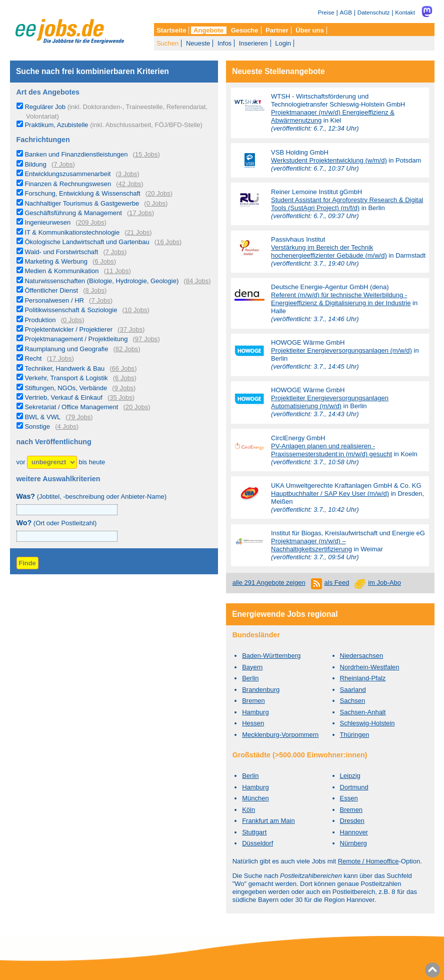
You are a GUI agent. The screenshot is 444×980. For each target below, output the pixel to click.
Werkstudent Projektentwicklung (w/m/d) (329, 160)
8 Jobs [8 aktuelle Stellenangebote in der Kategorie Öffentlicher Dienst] (95, 290)
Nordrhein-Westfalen (370, 667)
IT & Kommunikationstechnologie (72, 232)
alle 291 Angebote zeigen (269, 583)
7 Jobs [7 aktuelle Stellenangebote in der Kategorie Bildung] (63, 164)
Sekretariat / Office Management (71, 407)
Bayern (252, 667)
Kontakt (405, 12)
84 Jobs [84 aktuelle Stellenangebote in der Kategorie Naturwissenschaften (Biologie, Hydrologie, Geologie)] (197, 281)
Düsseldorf (257, 843)
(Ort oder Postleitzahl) (57, 523)
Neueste (198, 43)
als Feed (337, 583)
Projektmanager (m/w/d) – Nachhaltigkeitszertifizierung (311, 545)
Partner (277, 30)
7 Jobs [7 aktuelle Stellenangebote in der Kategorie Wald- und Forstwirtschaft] (115, 252)
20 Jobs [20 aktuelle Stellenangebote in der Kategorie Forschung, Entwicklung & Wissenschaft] (159, 193)
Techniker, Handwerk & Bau (64, 368)
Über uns (309, 30)
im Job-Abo (384, 583)
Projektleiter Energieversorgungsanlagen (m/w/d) (341, 350)
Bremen (253, 701)
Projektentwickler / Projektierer (68, 329)
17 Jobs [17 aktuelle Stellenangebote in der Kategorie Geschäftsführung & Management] (140, 213)
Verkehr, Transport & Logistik (66, 378)
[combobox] (67, 536)
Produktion (40, 320)
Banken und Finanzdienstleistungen (76, 154)
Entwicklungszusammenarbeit (67, 174)
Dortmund (354, 787)
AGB (346, 12)
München (255, 798)
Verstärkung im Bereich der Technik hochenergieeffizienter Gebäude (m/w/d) (329, 251)
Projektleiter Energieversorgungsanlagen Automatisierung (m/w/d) (330, 402)
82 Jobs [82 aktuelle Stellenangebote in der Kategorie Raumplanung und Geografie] (127, 349)
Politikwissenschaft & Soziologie (71, 310)
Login (283, 43)
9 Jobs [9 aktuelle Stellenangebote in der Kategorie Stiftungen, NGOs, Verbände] (124, 388)
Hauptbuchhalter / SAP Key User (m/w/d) (330, 494)
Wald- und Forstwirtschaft (61, 252)
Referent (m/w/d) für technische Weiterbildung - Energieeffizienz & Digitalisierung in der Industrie (341, 299)
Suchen (167, 43)
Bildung (35, 164)
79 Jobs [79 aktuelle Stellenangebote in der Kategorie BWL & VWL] (79, 417)
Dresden (352, 821)
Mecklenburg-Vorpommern (280, 735)
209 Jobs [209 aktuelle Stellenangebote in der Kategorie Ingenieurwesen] (91, 222)
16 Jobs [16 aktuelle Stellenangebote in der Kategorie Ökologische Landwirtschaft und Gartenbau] (168, 242)
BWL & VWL (42, 417)
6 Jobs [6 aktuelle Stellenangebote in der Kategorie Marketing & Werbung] (104, 261)
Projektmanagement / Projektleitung (76, 339)
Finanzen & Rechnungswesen (68, 184)
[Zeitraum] (52, 462)
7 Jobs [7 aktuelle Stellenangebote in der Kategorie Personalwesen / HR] (100, 300)
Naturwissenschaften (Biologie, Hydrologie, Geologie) (101, 281)
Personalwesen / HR (54, 300)
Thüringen (355, 735)
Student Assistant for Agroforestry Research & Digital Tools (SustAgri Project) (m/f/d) (347, 204)
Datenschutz (374, 12)
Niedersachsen (362, 656)
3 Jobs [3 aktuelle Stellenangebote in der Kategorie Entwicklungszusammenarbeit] (127, 174)
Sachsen (353, 701)
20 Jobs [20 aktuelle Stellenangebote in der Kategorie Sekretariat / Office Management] (137, 407)
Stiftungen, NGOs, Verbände (66, 388)
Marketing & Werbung (56, 261)
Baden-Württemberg (271, 656)
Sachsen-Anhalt (363, 712)
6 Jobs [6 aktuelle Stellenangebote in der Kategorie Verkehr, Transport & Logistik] (124, 378)
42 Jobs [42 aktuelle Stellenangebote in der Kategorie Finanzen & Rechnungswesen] (130, 184)
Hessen (253, 723)
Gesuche (245, 30)
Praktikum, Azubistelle (113, 125)
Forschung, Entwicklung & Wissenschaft (82, 193)
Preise (326, 12)
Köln (248, 810)
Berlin (250, 678)
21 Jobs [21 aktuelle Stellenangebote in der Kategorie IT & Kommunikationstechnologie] (138, 232)
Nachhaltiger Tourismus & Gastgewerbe (82, 203)
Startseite (171, 30)
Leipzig (350, 776)
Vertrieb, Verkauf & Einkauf (63, 397)
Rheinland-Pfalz (363, 678)
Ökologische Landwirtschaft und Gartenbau (87, 242)
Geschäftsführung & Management (73, 213)
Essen (349, 798)
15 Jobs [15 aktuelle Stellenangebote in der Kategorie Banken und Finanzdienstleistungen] (146, 154)
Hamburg (255, 712)
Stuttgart (254, 832)
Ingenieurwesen (47, 222)
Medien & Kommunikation (61, 271)
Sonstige (37, 426)
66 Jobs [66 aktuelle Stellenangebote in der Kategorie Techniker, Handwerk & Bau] (123, 368)
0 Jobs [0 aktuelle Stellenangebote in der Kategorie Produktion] (72, 320)
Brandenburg (261, 690)
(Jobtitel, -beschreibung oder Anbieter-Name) (92, 497)
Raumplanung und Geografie (66, 349)
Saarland (353, 690)
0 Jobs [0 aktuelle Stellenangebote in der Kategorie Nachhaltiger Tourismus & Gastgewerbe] (156, 203)
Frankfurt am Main (268, 821)
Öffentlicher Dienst (51, 290)
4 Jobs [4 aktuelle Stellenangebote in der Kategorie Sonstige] (66, 426)
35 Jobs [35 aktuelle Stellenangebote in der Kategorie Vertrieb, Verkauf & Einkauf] (121, 397)
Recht (33, 358)
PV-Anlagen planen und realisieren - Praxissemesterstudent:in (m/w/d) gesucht (331, 450)
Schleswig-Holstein (367, 723)
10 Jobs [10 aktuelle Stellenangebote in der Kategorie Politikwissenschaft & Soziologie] (136, 310)
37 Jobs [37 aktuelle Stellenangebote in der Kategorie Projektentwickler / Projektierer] (131, 329)
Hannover (354, 832)
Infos (224, 43)
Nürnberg (353, 843)
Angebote (208, 30)
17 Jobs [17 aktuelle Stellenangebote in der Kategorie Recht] (60, 358)
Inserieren (253, 43)
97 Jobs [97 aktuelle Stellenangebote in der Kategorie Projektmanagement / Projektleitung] (146, 339)
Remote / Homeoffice (368, 861)
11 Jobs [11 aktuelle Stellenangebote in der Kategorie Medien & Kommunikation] (117, 271)
